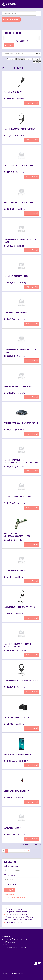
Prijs (38, 59)
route (4, 945)
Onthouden (10, 884)
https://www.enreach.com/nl (15, 947)
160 (24, 851)
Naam (30, 59)
